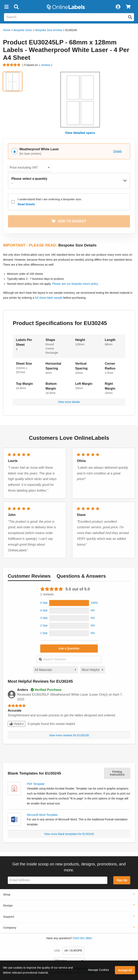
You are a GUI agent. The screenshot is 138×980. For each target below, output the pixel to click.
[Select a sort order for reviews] (92, 670)
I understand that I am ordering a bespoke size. (50, 202)
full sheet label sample (49, 298)
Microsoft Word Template (42, 815)
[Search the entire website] (69, 17)
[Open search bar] (16, 7)
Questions (81, 576)
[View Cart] (128, 7)
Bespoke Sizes (23, 30)
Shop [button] (7, 895)
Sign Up (122, 880)
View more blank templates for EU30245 (69, 834)
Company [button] (10, 928)
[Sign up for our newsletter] (58, 880)
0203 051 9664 (82, 938)
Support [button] (9, 917)
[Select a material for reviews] (55, 670)
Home (7, 30)
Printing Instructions (117, 773)
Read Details (26, 204)
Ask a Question (69, 648)
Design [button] (8, 905)
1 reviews (45, 65)
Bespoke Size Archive (49, 30)
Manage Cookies (98, 970)
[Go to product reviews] (12, 65)
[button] (6, 7)
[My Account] (118, 7)
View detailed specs (80, 133)
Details (118, 151)
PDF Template (36, 784)
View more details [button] (69, 402)
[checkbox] (13, 202)
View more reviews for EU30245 (69, 735)
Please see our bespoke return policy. (75, 284)
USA (57, 951)
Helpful (17, 724)
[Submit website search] (130, 17)
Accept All (125, 970)
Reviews (29, 576)
